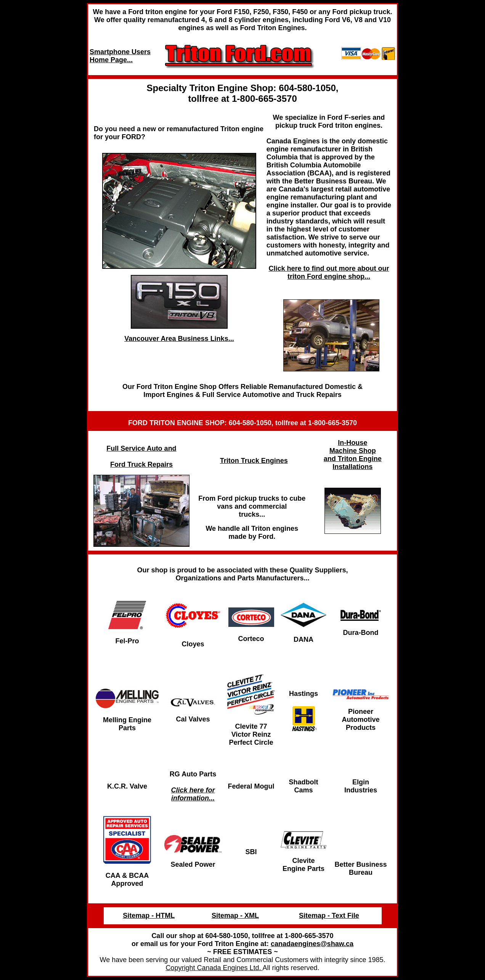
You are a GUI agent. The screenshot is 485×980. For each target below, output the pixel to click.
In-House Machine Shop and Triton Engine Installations (353, 455)
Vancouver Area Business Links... (179, 339)
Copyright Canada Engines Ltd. (214, 968)
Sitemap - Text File (329, 916)
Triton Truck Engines (254, 461)
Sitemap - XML (235, 916)
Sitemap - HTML (149, 916)
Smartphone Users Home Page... (120, 56)
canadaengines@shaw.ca (312, 944)
